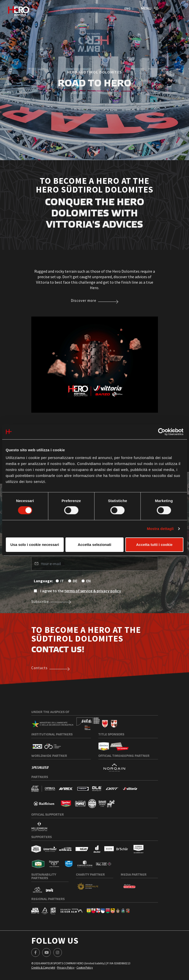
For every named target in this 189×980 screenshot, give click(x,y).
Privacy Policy (66, 967)
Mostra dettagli (160, 529)
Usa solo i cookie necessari (35, 545)
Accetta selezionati (94, 545)
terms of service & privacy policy (93, 591)
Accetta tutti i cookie (154, 545)
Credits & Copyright (43, 967)
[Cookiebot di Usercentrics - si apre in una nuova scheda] (162, 432)
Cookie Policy (85, 967)
